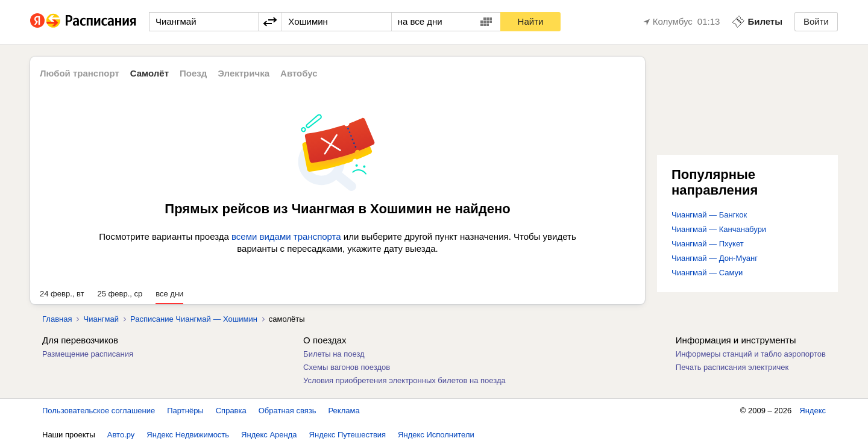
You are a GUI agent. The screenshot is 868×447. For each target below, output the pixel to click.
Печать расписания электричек (732, 367)
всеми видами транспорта (286, 236)
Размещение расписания (88, 354)
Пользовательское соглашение (99, 411)
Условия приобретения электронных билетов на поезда (404, 380)
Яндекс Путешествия (348, 435)
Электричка (244, 73)
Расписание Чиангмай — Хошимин (194, 319)
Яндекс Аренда (269, 435)
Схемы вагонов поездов (347, 367)
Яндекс (813, 411)
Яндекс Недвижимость (188, 435)
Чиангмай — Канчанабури (719, 229)
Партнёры (185, 411)
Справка (231, 411)
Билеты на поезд (334, 354)
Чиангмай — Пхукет (708, 244)
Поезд (193, 73)
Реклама (344, 411)
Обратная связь (288, 411)
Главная (57, 319)
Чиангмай (101, 319)
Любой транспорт (80, 73)
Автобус (299, 73)
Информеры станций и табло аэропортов (751, 354)
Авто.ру (121, 435)
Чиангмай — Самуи (707, 273)
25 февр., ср (120, 294)
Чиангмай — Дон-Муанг (715, 258)
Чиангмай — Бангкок (709, 215)
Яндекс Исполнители (436, 435)
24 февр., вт (62, 294)
